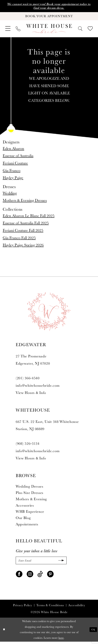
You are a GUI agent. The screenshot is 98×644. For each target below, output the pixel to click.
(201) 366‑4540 (28, 380)
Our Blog (23, 519)
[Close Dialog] (4, 632)
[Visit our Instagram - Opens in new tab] (30, 576)
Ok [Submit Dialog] (93, 632)
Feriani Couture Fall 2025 (23, 232)
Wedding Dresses (30, 488)
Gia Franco (12, 172)
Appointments (27, 526)
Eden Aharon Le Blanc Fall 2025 (29, 217)
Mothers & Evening (31, 501)
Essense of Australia (18, 157)
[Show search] (80, 30)
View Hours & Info (31, 394)
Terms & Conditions (50, 608)
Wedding (10, 195)
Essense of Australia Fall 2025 (26, 224)
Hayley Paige (13, 179)
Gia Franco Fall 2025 (19, 239)
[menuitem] (8, 30)
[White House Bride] (49, 30)
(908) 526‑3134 (28, 445)
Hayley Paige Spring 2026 (23, 246)
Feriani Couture (15, 165)
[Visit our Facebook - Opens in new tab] (19, 576)
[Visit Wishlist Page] (90, 30)
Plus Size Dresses (30, 494)
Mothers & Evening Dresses (25, 202)
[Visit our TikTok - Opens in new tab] (40, 576)
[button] (8, 30)
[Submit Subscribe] (60, 563)
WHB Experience (30, 513)
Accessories (25, 507)
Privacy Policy (23, 608)
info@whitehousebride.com (38, 387)
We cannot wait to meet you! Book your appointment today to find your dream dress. (49, 6)
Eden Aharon (13, 150)
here (61, 640)
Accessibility (77, 608)
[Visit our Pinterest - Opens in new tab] (50, 576)
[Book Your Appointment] (49, 17)
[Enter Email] (41, 563)
